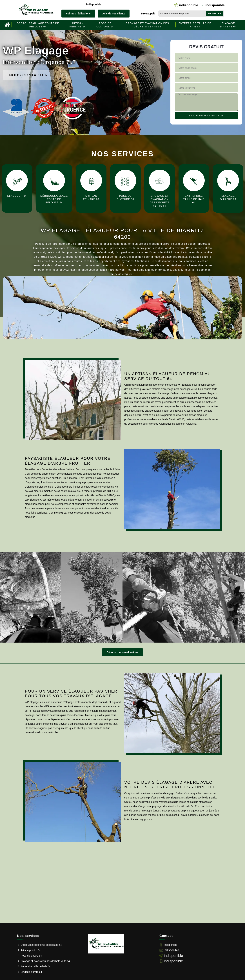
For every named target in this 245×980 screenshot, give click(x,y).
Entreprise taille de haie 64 (195, 25)
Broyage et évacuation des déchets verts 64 (147, 25)
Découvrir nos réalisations (122, 652)
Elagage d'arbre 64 (228, 25)
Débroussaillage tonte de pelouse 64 (38, 25)
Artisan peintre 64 (78, 25)
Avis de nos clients (114, 14)
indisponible (94, 5)
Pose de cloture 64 (105, 25)
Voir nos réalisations (78, 14)
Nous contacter (28, 75)
